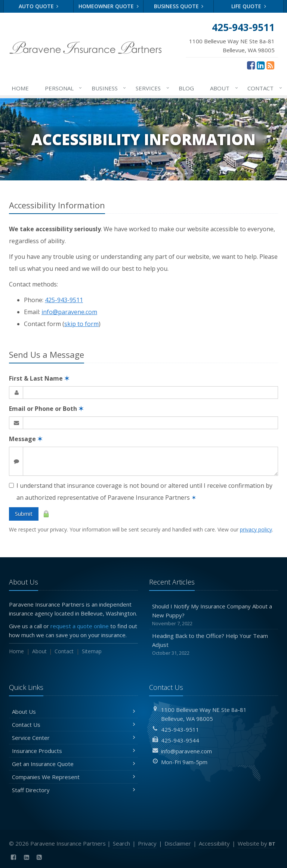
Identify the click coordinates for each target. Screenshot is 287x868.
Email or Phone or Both (46, 409)
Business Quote (179, 6)
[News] (270, 65)
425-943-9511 (64, 300)
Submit (24, 514)
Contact (263, 88)
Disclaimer (178, 843)
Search (121, 843)
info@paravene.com (69, 312)
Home (20, 88)
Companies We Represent (73, 777)
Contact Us (73, 725)
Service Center (73, 738)
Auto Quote (39, 6)
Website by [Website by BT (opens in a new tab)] (257, 843)
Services (151, 88)
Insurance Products (73, 751)
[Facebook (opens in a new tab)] (251, 65)
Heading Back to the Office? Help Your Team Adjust (214, 644)
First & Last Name (39, 378)
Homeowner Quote (109, 6)
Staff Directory (73, 790)
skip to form (81, 324)
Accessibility (214, 843)
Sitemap (92, 651)
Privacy (147, 843)
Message (26, 439)
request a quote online (80, 626)
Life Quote (249, 6)
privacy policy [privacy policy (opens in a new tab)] (256, 529)
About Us (73, 712)
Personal (62, 88)
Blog (186, 88)
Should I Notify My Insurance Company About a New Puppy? (214, 615)
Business (107, 88)
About (223, 88)
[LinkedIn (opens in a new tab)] (261, 65)
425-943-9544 (180, 740)
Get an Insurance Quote (73, 764)
